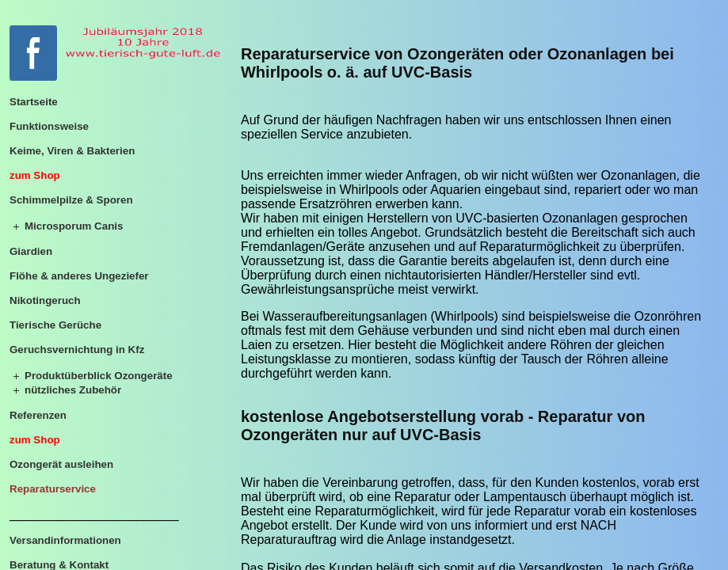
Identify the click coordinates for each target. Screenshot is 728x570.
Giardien (31, 251)
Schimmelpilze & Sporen (71, 200)
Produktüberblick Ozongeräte (99, 376)
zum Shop (35, 175)
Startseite (34, 102)
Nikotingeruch (45, 300)
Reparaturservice (53, 489)
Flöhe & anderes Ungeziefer (79, 276)
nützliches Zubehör (73, 390)
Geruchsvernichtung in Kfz (77, 350)
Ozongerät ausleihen (61, 464)
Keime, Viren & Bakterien (72, 151)
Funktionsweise (49, 126)
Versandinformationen (65, 540)
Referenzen (38, 415)
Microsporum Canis (74, 226)
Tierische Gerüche (55, 325)
